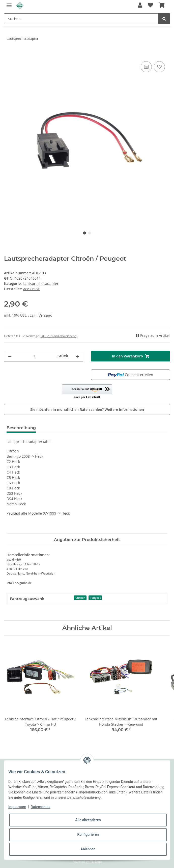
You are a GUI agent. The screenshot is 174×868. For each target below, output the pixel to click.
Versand (46, 315)
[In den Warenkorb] (8, 54)
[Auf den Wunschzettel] (159, 67)
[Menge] (35, 356)
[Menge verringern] (10, 356)
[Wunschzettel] (150, 6)
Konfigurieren (88, 834)
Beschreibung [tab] (21, 428)
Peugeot (95, 598)
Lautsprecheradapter (41, 283)
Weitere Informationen (124, 409)
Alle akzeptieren (88, 820)
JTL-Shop (96, 862)
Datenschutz (41, 807)
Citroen (80, 598)
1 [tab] (84, 233)
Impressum (17, 807)
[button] (140, 6)
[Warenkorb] (162, 6)
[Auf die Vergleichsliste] (146, 67)
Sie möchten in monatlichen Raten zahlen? (87, 409)
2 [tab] (90, 233)
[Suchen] (81, 19)
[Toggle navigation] (9, 3)
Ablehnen (88, 849)
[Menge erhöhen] (77, 356)
